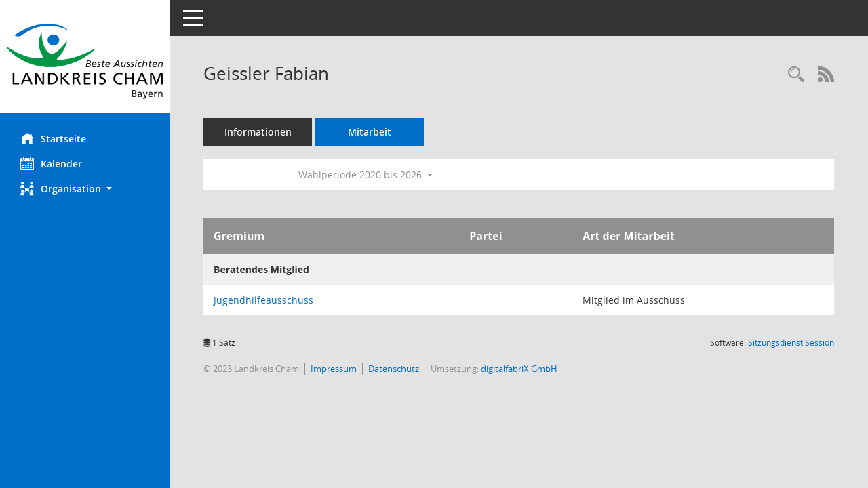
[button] (85, 189)
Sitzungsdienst (791, 343)
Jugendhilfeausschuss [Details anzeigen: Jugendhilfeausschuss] (263, 300)
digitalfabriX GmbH (519, 369)
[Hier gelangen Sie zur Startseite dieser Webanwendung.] (85, 61)
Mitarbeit (370, 132)
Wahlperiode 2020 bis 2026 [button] (366, 175)
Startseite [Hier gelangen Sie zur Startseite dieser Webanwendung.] (53, 138)
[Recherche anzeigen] (796, 75)
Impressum (334, 369)
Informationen (258, 132)
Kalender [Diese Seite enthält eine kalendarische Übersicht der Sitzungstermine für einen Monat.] (51, 163)
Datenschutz (394, 369)
